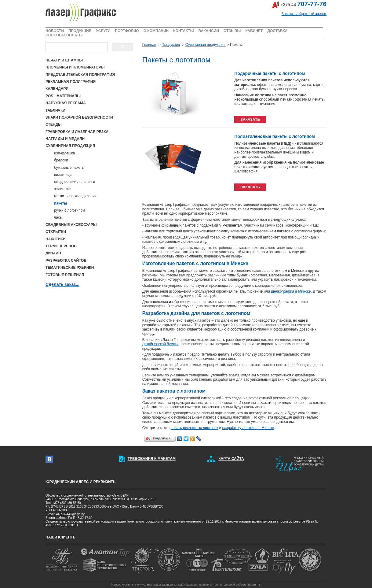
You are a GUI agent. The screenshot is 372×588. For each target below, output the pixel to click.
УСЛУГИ (103, 31)
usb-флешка (64, 153)
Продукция (171, 45)
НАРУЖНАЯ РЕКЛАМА (66, 103)
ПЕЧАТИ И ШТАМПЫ (64, 60)
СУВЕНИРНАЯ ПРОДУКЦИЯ (70, 146)
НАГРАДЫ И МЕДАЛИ (65, 139)
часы (58, 217)
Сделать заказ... (62, 284)
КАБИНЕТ (254, 31)
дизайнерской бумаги (160, 344)
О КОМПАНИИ (156, 31)
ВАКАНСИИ (208, 31)
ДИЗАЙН (53, 253)
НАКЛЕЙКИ (56, 239)
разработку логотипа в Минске (248, 428)
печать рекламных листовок (195, 428)
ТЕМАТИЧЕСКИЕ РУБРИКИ (70, 268)
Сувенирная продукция (206, 45)
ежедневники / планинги (75, 182)
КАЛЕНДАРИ (57, 89)
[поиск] (76, 47)
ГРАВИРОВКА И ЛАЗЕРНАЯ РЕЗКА (77, 132)
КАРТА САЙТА (231, 459)
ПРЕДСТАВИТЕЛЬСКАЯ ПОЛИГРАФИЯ (80, 75)
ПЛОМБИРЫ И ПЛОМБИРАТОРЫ (75, 67)
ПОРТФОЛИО (127, 31)
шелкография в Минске (291, 291)
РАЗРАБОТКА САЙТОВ (66, 261)
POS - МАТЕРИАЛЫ (63, 96)
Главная (149, 45)
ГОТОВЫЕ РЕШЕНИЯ (65, 275)
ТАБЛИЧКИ (55, 110)
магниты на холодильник (75, 196)
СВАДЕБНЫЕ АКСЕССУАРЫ (71, 225)
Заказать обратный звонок (304, 14)
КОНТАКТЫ (183, 31)
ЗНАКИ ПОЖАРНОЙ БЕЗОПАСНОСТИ (79, 117)
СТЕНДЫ (54, 124)
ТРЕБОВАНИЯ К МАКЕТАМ (152, 459)
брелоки (61, 160)
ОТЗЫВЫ (232, 31)
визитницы (63, 175)
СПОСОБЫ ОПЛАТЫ (64, 35)
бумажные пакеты (69, 168)
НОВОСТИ (55, 31)
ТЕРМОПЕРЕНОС (61, 246)
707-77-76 (312, 4)
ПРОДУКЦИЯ (80, 31)
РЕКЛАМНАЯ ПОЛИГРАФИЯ (71, 82)
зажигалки (63, 189)
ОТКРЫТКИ (56, 232)
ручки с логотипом (69, 210)
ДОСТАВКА (277, 31)
